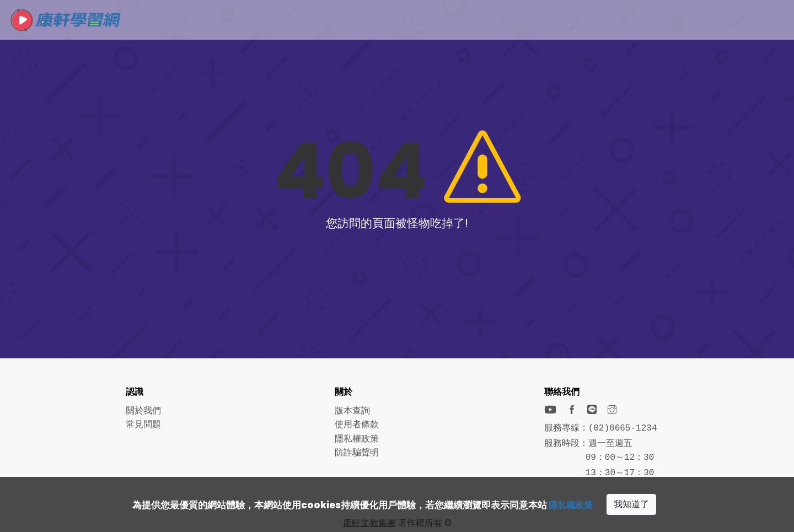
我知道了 (633, 504)
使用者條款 (357, 424)
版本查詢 (352, 410)
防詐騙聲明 (357, 452)
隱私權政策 (571, 505)
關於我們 (143, 410)
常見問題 (143, 424)
